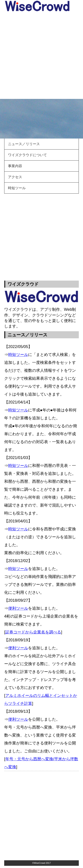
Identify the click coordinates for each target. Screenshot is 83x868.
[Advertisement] (41, 55)
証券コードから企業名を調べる (33, 632)
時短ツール (17, 188)
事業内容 (15, 166)
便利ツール (18, 608)
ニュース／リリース (24, 144)
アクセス (15, 177)
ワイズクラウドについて (27, 155)
